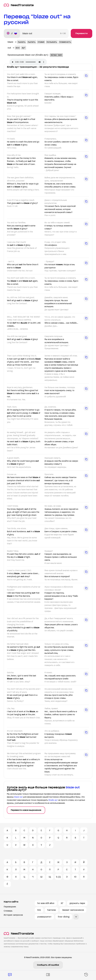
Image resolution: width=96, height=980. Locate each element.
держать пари (77, 903)
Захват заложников (73, 910)
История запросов (13, 915)
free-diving (64, 917)
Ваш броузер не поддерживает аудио (28, 62)
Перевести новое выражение (26, 810)
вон (18, 48)
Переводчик (10, 907)
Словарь (8, 911)
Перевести (81, 33)
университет (44, 917)
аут (24, 48)
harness (51, 910)
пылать (32, 42)
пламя (41, 42)
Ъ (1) (58, 877)
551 (39, 910)
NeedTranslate (19, 5)
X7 (62, 903)
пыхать (22, 42)
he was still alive (46, 903)
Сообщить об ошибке (48, 965)
